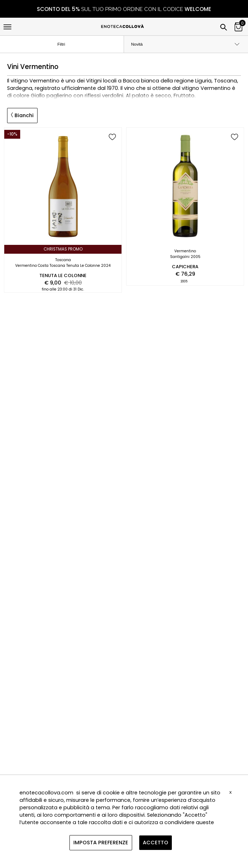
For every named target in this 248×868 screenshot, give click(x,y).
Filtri (67, 45)
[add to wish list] (112, 137)
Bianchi (22, 115)
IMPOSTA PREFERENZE (101, 843)
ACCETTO (156, 843)
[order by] (186, 44)
